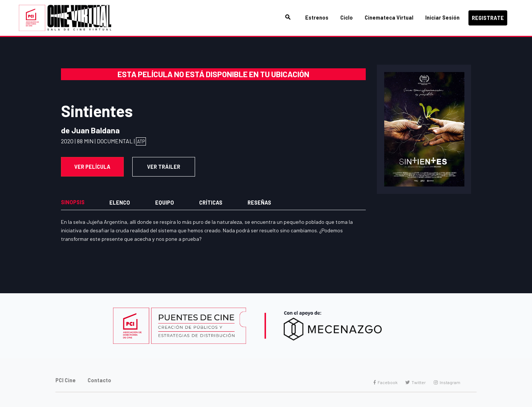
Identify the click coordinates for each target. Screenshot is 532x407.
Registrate (488, 18)
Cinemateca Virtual (389, 18)
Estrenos (317, 18)
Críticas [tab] (211, 203)
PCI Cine (66, 380)
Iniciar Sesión (442, 18)
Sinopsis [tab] (73, 202)
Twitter (416, 382)
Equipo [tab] (165, 203)
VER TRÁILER (164, 167)
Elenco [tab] (120, 203)
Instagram (447, 382)
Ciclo (347, 18)
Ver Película (92, 167)
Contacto (99, 380)
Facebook (386, 382)
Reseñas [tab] (259, 203)
